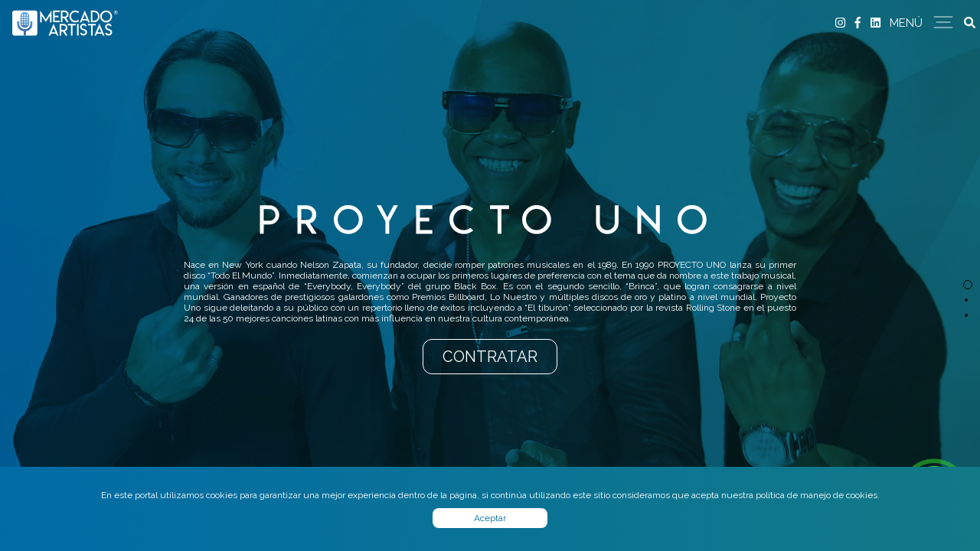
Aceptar (490, 518)
